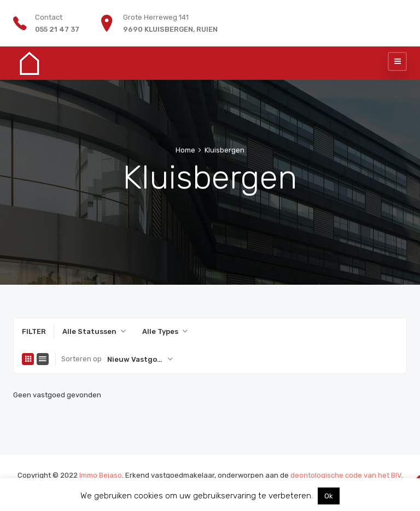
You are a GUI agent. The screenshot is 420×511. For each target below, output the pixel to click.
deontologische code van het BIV (346, 475)
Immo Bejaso (101, 475)
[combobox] (94, 332)
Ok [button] (329, 496)
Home (185, 150)
